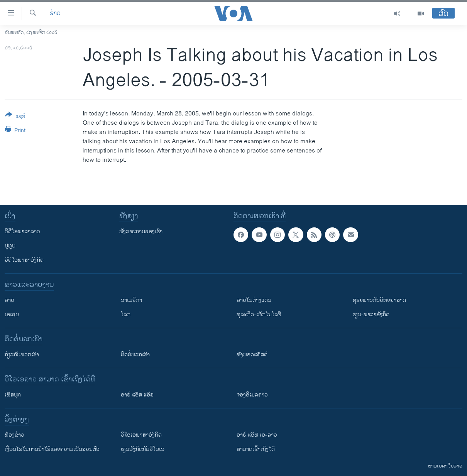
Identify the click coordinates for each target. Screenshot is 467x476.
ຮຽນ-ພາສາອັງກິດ (371, 314)
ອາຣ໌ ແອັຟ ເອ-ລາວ (257, 435)
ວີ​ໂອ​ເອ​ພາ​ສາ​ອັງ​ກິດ (141, 435)
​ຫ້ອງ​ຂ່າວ (14, 435)
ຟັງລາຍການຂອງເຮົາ (141, 231)
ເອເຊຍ (12, 314)
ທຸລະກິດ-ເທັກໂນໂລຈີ (259, 314)
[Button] (15, 117)
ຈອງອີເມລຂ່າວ (252, 395)
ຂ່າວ (55, 14)
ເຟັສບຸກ (13, 395)
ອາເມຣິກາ (131, 300)
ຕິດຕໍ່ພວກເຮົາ (135, 355)
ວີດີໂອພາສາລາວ (22, 231)
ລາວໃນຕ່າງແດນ (254, 300)
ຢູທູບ (10, 246)
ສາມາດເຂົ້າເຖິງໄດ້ (256, 449)
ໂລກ (126, 314)
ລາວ (9, 300)
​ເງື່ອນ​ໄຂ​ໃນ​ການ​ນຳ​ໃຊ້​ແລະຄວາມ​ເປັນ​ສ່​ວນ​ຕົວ (52, 449)
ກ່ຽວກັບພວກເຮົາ (22, 355)
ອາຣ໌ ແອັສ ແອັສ (137, 395)
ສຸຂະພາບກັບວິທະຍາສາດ (379, 300)
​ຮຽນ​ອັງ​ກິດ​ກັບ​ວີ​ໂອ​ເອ (143, 449)
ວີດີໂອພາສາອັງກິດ (24, 260)
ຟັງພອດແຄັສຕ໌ (252, 355)
